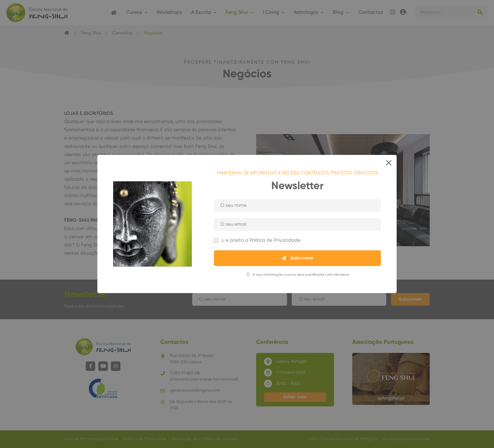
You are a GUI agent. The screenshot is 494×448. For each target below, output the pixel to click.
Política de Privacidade (275, 240)
